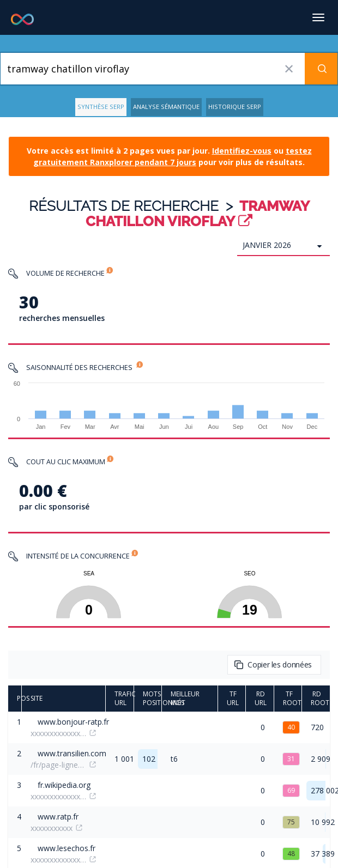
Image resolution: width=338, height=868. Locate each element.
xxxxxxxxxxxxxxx (58, 860)
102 (149, 759)
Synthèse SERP (101, 107)
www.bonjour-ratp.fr (73, 722)
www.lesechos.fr (67, 848)
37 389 (323, 854)
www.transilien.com (72, 753)
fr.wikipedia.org (64, 785)
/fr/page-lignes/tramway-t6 (58, 765)
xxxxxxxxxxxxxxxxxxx (58, 733)
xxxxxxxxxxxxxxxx (58, 796)
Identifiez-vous (242, 151)
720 (317, 727)
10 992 (323, 822)
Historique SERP (235, 107)
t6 (174, 759)
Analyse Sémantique (166, 107)
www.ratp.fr (58, 817)
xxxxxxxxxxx (52, 828)
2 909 (321, 759)
